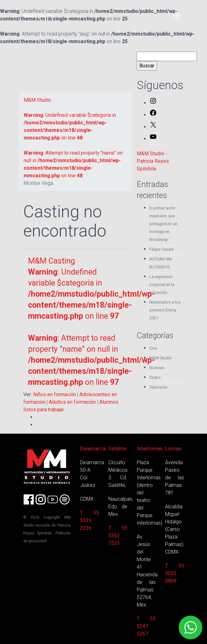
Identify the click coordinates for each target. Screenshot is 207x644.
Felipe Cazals (161, 249)
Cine (153, 348)
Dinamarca (93, 448)
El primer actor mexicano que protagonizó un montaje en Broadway (163, 224)
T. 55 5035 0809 (175, 573)
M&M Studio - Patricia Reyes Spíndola (153, 161)
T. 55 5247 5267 (146, 626)
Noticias (157, 368)
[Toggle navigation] (176, 16)
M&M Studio (38, 16)
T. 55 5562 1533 (118, 536)
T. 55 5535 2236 (89, 520)
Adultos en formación (72, 402)
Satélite (117, 448)
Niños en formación (55, 394)
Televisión (158, 387)
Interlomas (150, 448)
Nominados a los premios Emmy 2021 (165, 310)
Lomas (173, 448)
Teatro (155, 377)
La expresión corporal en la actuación (162, 285)
